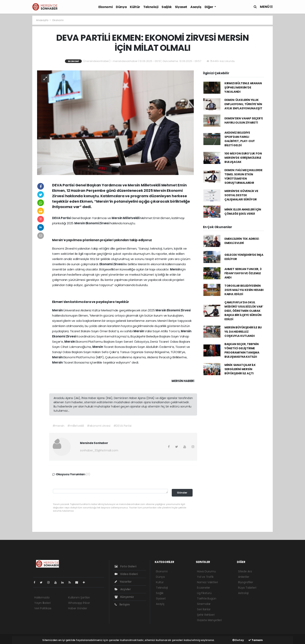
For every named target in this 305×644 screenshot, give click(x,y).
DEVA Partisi (62, 218)
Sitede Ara (245, 571)
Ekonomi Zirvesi (98, 223)
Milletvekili (132, 218)
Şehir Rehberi (206, 615)
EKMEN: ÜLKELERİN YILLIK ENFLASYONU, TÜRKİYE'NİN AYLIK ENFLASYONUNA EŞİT (243, 104)
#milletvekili (76, 426)
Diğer (209, 7)
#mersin (59, 426)
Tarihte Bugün (207, 598)
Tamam (256, 640)
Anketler (244, 577)
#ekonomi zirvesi (99, 426)
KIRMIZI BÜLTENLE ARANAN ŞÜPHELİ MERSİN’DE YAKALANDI (243, 87)
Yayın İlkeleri (42, 603)
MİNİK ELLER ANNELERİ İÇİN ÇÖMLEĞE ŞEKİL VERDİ (243, 212)
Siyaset (181, 7)
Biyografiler (246, 582)
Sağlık (167, 7)
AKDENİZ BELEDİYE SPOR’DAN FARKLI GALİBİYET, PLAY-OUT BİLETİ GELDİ (240, 139)
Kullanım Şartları (79, 597)
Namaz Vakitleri (207, 582)
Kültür (135, 7)
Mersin (117, 218)
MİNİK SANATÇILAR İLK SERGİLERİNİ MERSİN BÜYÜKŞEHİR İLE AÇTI (240, 369)
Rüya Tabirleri (247, 588)
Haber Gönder (78, 608)
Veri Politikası (43, 608)
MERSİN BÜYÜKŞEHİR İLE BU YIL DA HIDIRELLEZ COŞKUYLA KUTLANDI (243, 332)
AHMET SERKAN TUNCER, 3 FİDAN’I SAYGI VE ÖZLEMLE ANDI (243, 273)
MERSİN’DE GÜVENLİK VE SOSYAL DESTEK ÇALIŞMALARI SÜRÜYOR (241, 195)
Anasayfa (42, 20)
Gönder (182, 493)
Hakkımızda (42, 597)
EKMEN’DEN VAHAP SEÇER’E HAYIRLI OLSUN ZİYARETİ (244, 120)
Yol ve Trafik (205, 577)
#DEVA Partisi (123, 426)
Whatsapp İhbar (79, 603)
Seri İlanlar (204, 609)
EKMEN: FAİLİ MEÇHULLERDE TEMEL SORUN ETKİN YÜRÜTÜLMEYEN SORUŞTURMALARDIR (243, 176)
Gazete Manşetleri (209, 620)
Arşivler (123, 589)
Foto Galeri (126, 566)
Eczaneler (204, 588)
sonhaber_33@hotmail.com (99, 450)
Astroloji (243, 593)
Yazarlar (123, 582)
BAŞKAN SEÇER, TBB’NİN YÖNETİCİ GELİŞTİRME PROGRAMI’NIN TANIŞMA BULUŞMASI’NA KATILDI (242, 350)
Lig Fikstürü (204, 593)
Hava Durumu (206, 571)
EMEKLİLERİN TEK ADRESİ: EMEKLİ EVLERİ (242, 241)
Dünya (121, 7)
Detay (238, 640)
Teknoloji (151, 7)
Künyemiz (124, 597)
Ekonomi (106, 7)
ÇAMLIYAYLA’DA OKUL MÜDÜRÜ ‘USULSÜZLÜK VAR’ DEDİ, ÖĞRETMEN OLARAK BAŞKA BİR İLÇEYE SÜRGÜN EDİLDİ (244, 311)
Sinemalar (204, 604)
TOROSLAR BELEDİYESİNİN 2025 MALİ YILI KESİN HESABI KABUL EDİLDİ (244, 290)
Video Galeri (126, 574)
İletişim (122, 604)
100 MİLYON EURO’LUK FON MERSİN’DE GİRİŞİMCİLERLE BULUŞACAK (243, 158)
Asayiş (196, 7)
